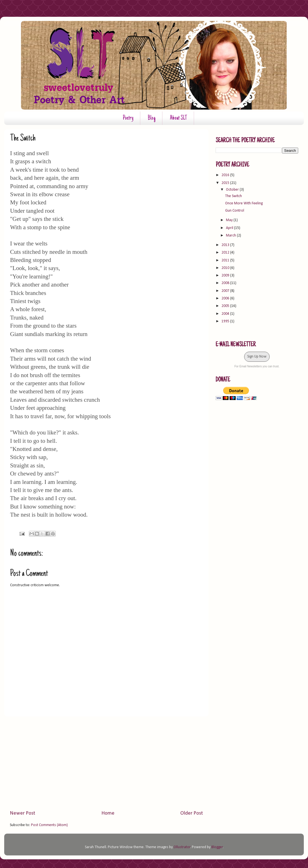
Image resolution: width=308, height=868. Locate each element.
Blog (152, 118)
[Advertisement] (106, 763)
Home (108, 813)
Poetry (128, 118)
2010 (226, 268)
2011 (226, 260)
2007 (226, 291)
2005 (226, 306)
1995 (226, 321)
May (230, 220)
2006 (226, 298)
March (231, 236)
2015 (226, 183)
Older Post (192, 813)
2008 (226, 283)
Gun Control (235, 211)
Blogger (217, 847)
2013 (226, 245)
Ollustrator (182, 847)
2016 (226, 175)
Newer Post (23, 813)
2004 (226, 314)
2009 (226, 275)
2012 (226, 253)
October (233, 190)
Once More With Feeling (244, 203)
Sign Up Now (257, 357)
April (230, 228)
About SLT (179, 118)
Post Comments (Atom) (49, 825)
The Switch (234, 196)
